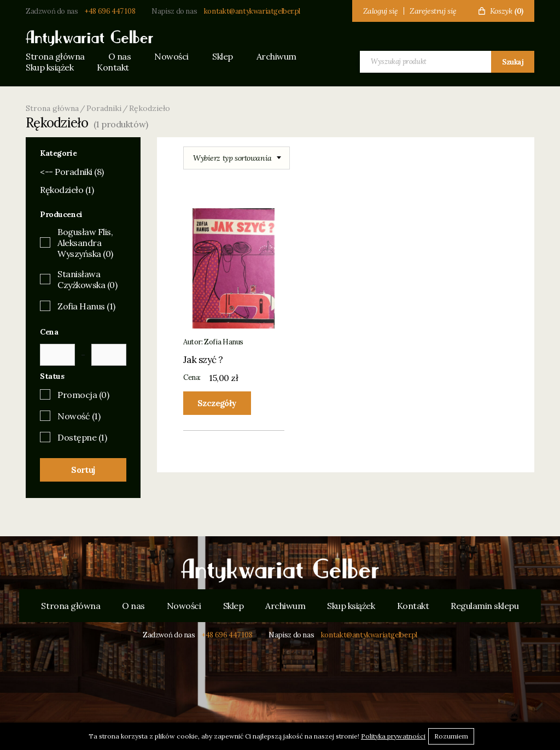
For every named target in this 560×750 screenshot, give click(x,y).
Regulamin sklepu (485, 606)
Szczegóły (217, 403)
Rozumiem (451, 736)
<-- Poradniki (72, 172)
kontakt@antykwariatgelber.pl (252, 11)
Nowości (171, 56)
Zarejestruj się (433, 11)
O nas (120, 56)
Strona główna (55, 56)
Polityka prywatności (393, 736)
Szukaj (513, 62)
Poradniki (104, 108)
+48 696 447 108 (110, 11)
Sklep (223, 56)
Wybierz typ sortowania (232, 158)
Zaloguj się (381, 11)
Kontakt (113, 67)
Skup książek (49, 67)
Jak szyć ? (203, 360)
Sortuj (83, 470)
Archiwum (276, 56)
